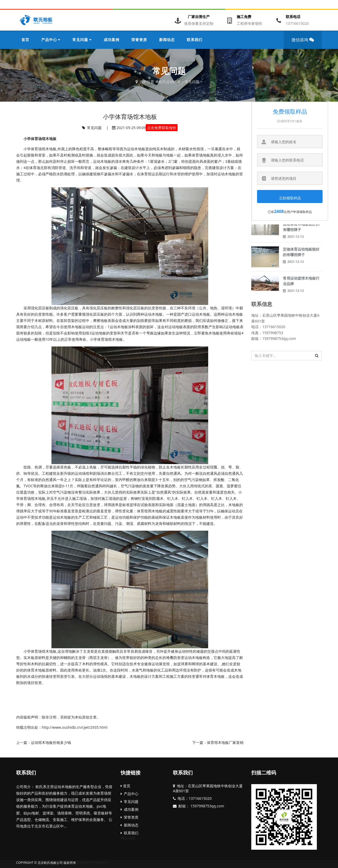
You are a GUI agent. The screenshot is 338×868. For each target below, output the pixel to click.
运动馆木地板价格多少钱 (51, 742)
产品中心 (130, 794)
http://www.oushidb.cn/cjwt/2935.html (75, 727)
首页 (25, 40)
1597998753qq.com (207, 806)
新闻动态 (130, 825)
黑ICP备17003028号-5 (92, 863)
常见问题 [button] (82, 40)
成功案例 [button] (112, 40)
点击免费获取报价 (162, 128)
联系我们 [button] (195, 40)
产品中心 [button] (51, 40)
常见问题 (192, 82)
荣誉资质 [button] (139, 40)
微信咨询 (304, 43)
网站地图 (128, 838)
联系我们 (26, 772)
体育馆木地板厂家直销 (225, 742)
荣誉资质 (130, 817)
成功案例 (130, 809)
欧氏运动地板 (170, 82)
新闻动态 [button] (167, 40)
